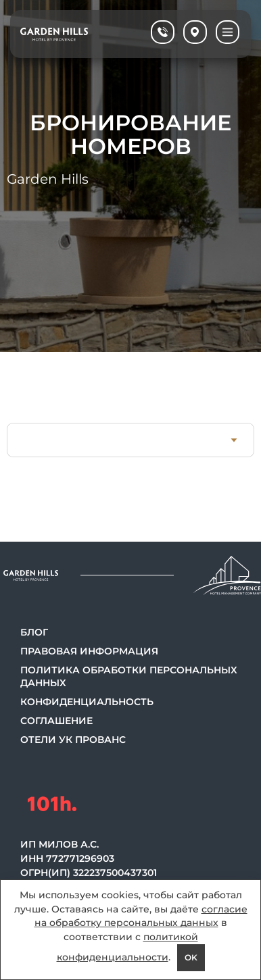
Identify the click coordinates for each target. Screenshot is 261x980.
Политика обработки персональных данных (129, 676)
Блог (34, 632)
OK (191, 957)
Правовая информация (89, 651)
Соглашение (56, 721)
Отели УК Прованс (73, 740)
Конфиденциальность (87, 702)
